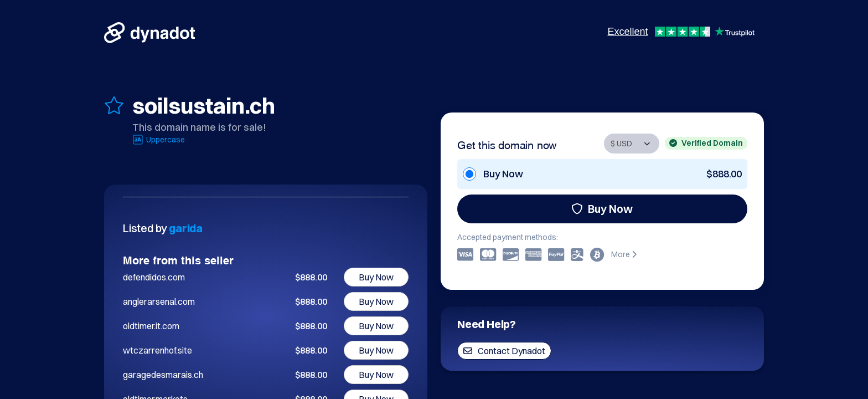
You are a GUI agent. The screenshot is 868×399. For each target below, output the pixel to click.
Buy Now (602, 209)
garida (186, 228)
